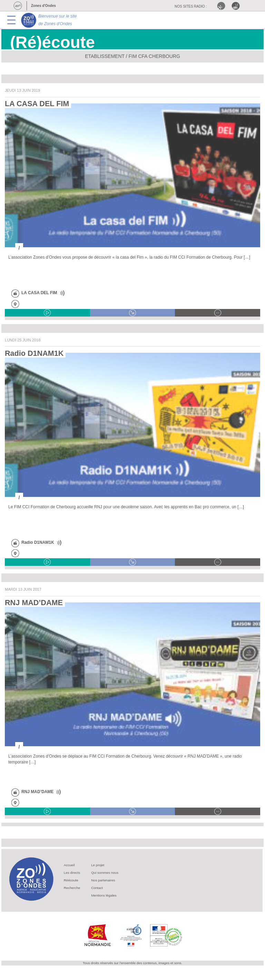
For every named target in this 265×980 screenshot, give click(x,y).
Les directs (72, 873)
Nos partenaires (103, 880)
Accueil (69, 865)
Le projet (98, 865)
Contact (97, 888)
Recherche (72, 888)
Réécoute (71, 880)
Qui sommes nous (105, 873)
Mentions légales (104, 895)
